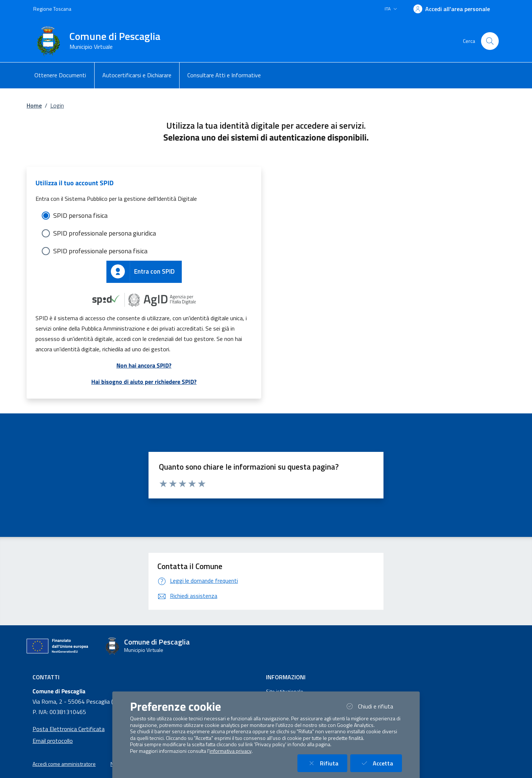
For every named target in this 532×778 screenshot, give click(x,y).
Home (34, 105)
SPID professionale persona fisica (100, 251)
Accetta (381, 763)
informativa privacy (231, 751)
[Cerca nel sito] (490, 41)
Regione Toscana (52, 9)
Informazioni (286, 677)
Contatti (46, 677)
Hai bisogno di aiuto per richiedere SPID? (144, 382)
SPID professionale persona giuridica (105, 233)
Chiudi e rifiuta (373, 706)
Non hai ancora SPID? (144, 365)
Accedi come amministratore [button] (64, 764)
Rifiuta (327, 763)
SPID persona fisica (80, 215)
